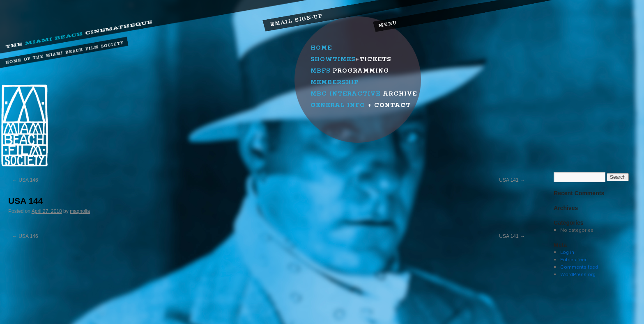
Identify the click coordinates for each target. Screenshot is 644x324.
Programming (350, 71)
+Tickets (351, 59)
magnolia (80, 211)
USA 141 (512, 180)
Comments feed (579, 267)
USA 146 (25, 180)
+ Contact (361, 105)
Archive (364, 94)
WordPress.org (578, 274)
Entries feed (574, 259)
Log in (567, 252)
